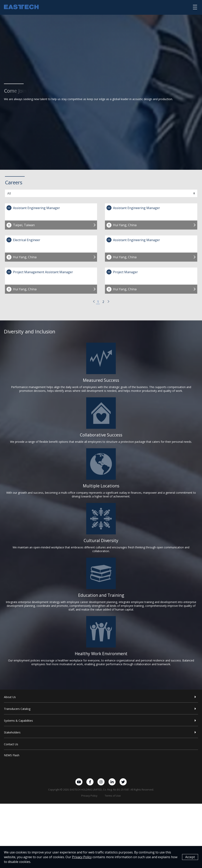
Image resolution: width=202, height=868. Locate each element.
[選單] (195, 7)
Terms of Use (113, 796)
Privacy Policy (89, 796)
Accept (190, 857)
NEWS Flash (12, 755)
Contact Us (11, 744)
